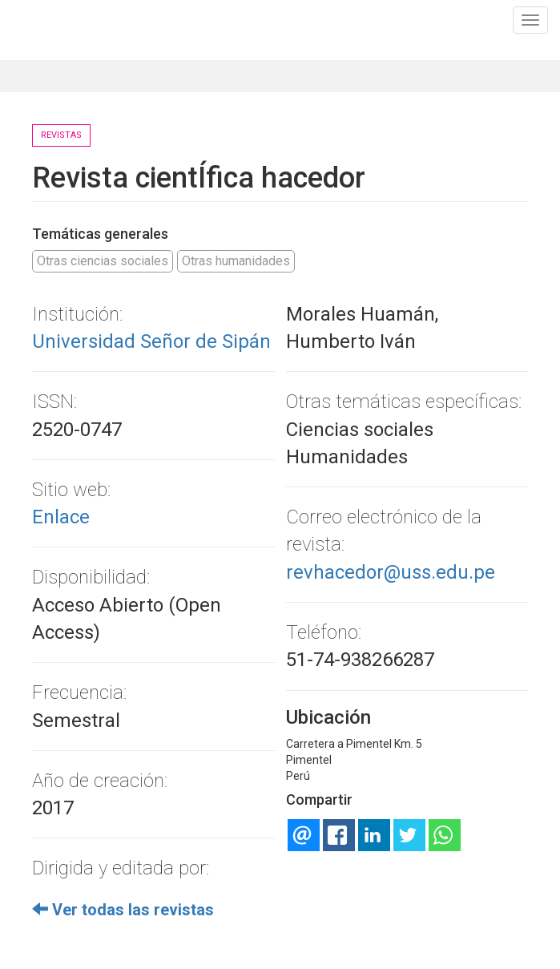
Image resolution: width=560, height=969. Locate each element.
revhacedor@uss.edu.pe (391, 572)
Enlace (61, 517)
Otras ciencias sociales (103, 261)
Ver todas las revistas (123, 910)
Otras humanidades (236, 261)
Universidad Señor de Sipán (151, 341)
